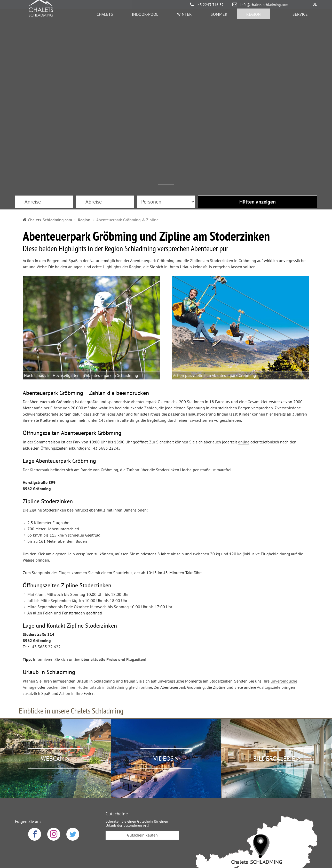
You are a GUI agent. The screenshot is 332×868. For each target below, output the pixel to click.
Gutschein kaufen (142, 764)
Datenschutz (131, 828)
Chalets (105, 17)
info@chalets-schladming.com (264, 5)
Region (254, 17)
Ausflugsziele (269, 616)
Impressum (178, 828)
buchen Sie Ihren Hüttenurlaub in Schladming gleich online (99, 616)
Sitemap (205, 828)
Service (300, 17)
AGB (155, 828)
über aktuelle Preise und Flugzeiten (113, 588)
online (244, 370)
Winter (184, 17)
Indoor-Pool (145, 17)
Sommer (219, 17)
